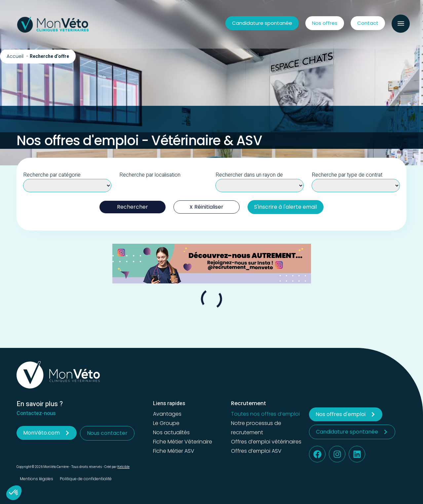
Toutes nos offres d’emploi (265, 414)
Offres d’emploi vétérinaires (266, 442)
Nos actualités (171, 432)
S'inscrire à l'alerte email (286, 207)
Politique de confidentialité (86, 479)
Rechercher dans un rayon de (249, 175)
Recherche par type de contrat (347, 175)
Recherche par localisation (150, 175)
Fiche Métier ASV (174, 451)
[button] (401, 24)
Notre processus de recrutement (256, 428)
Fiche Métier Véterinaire (183, 442)
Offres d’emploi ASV (256, 451)
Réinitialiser (209, 207)
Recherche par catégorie (52, 175)
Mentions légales (37, 479)
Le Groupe (166, 423)
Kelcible (123, 467)
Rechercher (133, 207)
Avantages (167, 414)
